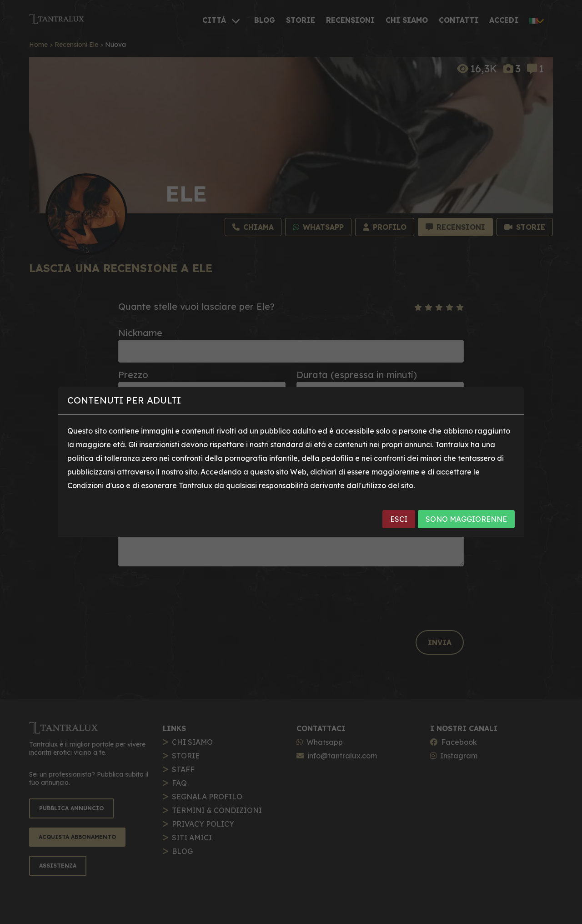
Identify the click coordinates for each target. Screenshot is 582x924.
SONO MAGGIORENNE (466, 519)
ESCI (399, 519)
